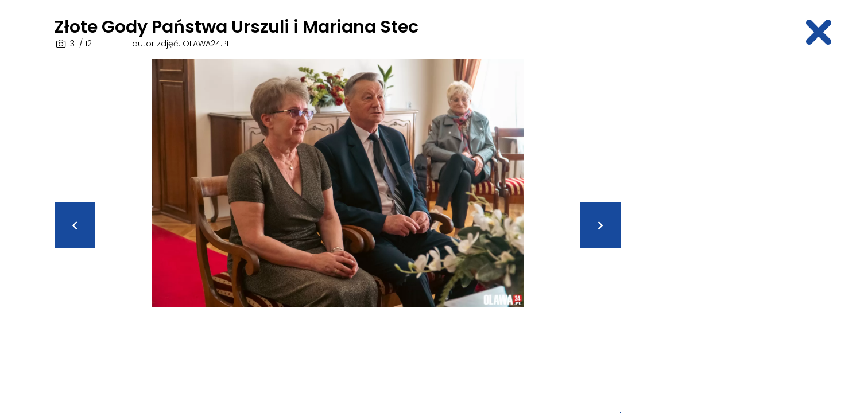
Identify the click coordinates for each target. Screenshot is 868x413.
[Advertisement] (724, 231)
